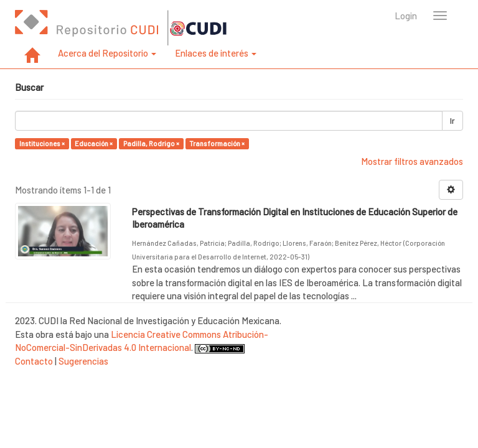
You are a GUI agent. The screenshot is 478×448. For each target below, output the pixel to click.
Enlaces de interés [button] (216, 53)
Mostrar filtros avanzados (412, 161)
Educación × (94, 143)
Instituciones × (42, 143)
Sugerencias (83, 361)
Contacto (34, 361)
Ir (452, 121)
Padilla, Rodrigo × (151, 143)
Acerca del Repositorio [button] (107, 53)
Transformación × (217, 143)
